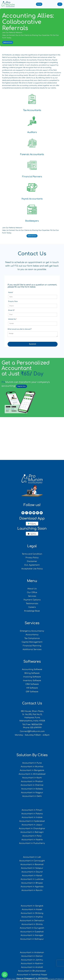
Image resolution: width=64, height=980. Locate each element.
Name (11, 292)
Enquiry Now (13, 301)
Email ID (11, 310)
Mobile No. (12, 319)
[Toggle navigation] (60, 4)
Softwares (32, 662)
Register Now (22, 386)
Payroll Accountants (32, 199)
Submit (33, 344)
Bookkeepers (32, 221)
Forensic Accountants (32, 154)
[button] (39, 4)
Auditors (32, 132)
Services (32, 623)
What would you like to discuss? (20, 329)
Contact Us (32, 703)
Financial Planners (32, 177)
